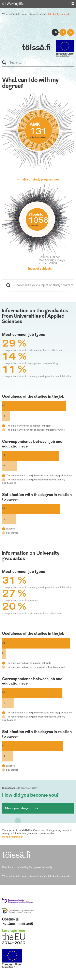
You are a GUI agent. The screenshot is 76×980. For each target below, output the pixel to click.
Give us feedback (38, 14)
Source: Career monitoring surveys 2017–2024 (52, 260)
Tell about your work (59, 14)
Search (6, 63)
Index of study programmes (40, 180)
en (55, 32)
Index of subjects (40, 269)
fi (63, 32)
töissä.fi (36, 48)
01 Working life (13, 4)
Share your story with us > (23, 808)
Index (25, 14)
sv (71, 32)
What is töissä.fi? (11, 14)
